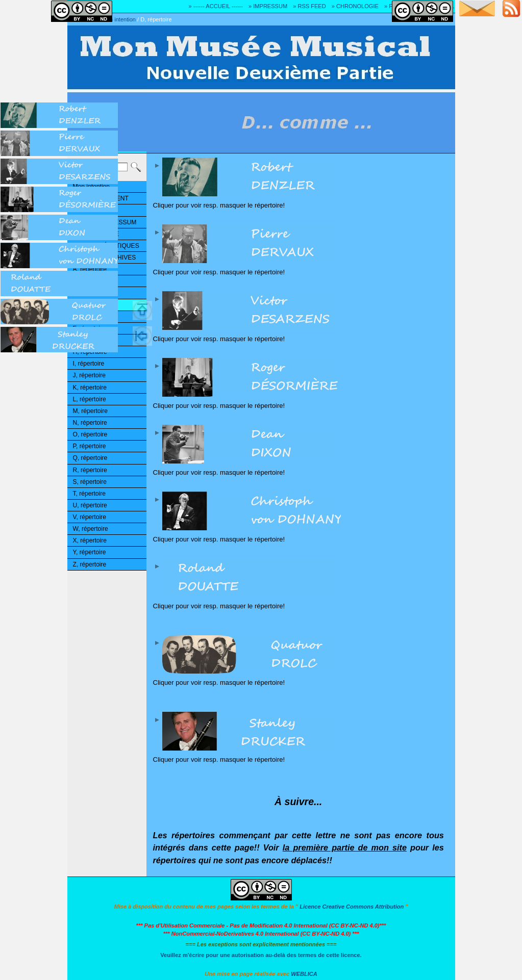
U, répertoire (90, 505)
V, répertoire (90, 517)
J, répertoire (89, 375)
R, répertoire (90, 470)
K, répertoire (90, 388)
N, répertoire (90, 423)
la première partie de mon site (345, 847)
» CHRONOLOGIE (355, 6)
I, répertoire (89, 364)
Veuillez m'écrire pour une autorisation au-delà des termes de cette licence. (261, 955)
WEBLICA (304, 974)
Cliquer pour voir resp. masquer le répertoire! (302, 183)
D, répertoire (156, 19)
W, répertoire (91, 529)
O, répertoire (90, 434)
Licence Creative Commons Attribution (352, 907)
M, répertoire (90, 411)
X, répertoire (90, 540)
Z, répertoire (90, 564)
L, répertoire (90, 399)
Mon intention (119, 19)
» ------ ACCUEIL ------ (216, 6)
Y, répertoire (90, 552)
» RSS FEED (309, 6)
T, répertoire (89, 494)
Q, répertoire (90, 458)
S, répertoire (90, 482)
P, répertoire (90, 446)
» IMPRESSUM (268, 6)
